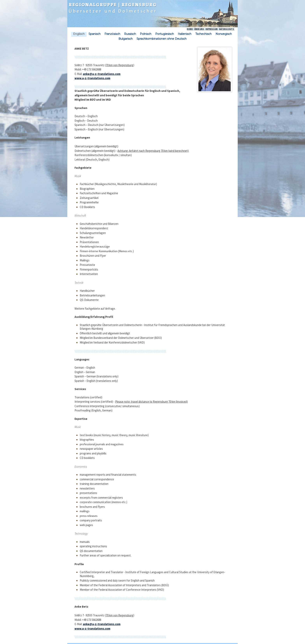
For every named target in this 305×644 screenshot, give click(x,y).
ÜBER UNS (199, 29)
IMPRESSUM (212, 29)
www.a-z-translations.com (92, 78)
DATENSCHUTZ (227, 29)
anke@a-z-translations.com (102, 74)
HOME (190, 29)
